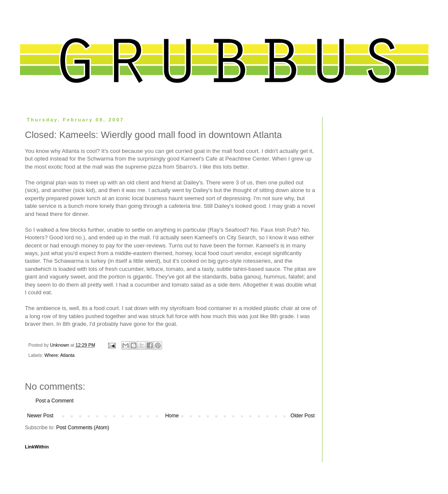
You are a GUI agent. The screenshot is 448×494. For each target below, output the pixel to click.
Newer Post (40, 416)
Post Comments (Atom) (83, 428)
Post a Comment (55, 401)
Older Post (303, 416)
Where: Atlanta (59, 355)
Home (172, 416)
